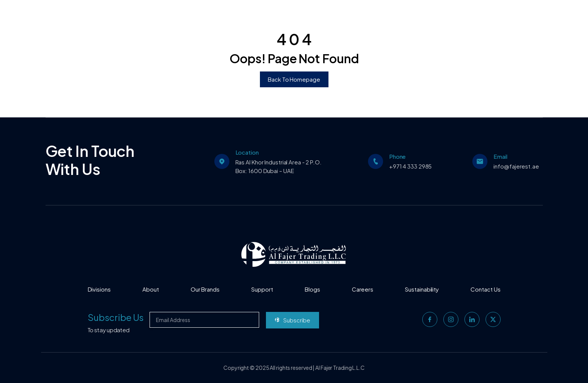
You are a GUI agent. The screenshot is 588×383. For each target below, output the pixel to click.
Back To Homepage (294, 79)
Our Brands (205, 289)
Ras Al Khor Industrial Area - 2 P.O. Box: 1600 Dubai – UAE (279, 166)
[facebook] (430, 319)
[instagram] (451, 319)
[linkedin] (472, 319)
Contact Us (485, 289)
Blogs (312, 289)
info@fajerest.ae (516, 166)
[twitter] (493, 319)
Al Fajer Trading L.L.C (340, 368)
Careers (363, 289)
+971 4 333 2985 (411, 166)
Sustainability (422, 289)
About (151, 289)
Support (262, 289)
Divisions (99, 289)
